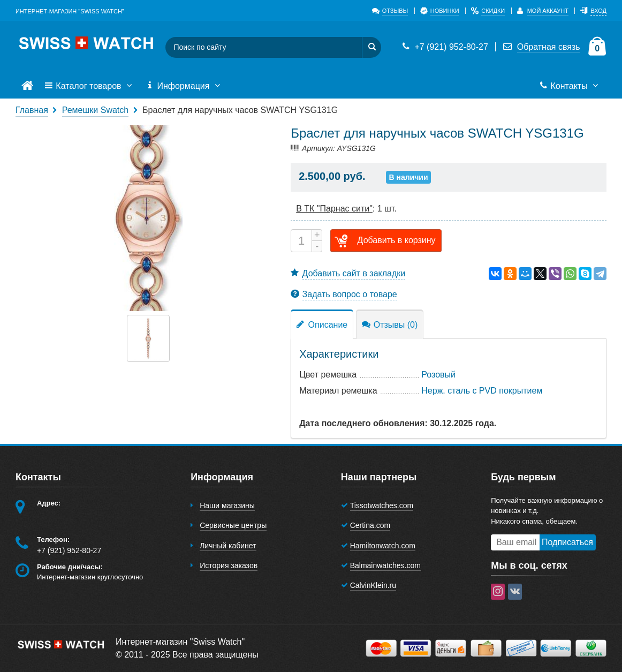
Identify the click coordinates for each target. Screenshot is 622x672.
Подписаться (567, 542)
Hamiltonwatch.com (383, 546)
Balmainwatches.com (385, 565)
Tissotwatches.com (382, 505)
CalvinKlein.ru (373, 585)
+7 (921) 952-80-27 (444, 47)
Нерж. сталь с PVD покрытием (482, 391)
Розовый (438, 375)
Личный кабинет (228, 546)
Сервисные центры (233, 525)
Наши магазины (227, 505)
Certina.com (370, 525)
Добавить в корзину (383, 241)
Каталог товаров (89, 86)
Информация (184, 86)
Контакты (570, 86)
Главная (32, 110)
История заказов (229, 565)
